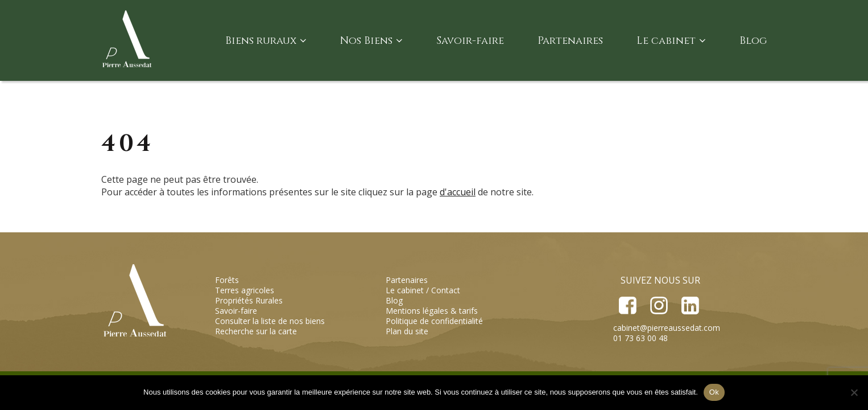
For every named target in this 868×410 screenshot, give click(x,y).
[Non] (854, 392)
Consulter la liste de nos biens (270, 321)
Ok (714, 392)
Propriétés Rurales (249, 300)
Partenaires (570, 41)
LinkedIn (689, 306)
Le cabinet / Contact (423, 290)
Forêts (227, 280)
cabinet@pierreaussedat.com (667, 328)
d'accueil (458, 192)
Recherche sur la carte (256, 331)
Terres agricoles (245, 290)
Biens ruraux (266, 41)
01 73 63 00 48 (640, 338)
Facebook (628, 306)
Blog (753, 41)
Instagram (658, 306)
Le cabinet (671, 41)
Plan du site (407, 331)
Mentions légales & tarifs (432, 311)
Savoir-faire (470, 41)
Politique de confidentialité (434, 321)
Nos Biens (371, 41)
